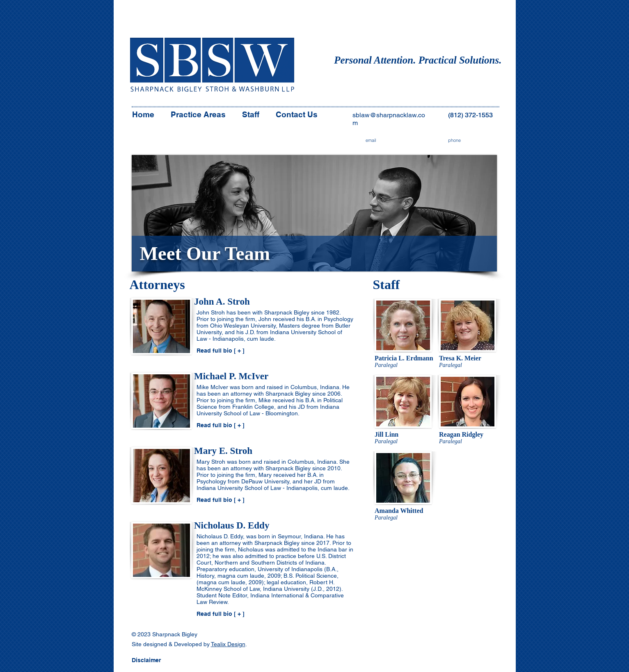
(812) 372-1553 (470, 115)
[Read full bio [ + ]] (224, 351)
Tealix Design (228, 644)
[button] (159, 660)
